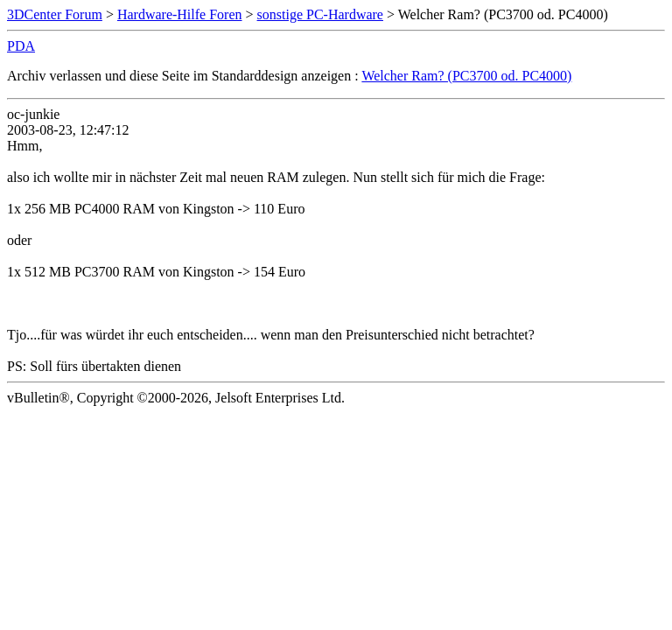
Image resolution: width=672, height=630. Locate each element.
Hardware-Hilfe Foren (180, 14)
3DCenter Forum (55, 14)
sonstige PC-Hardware (320, 14)
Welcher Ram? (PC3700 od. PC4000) (466, 76)
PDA (21, 46)
